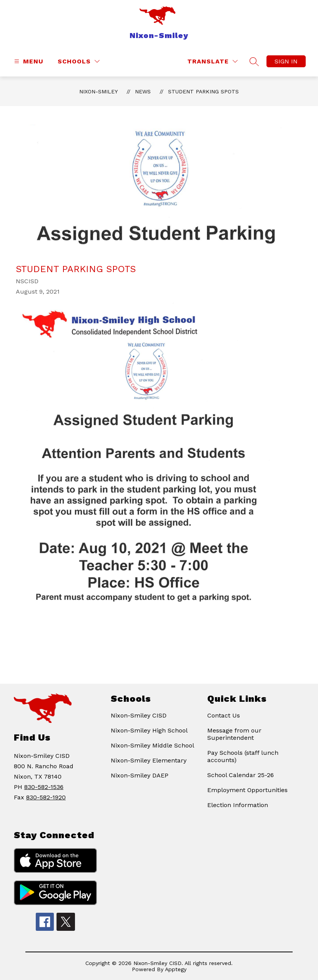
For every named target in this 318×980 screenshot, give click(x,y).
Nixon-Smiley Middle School (152, 745)
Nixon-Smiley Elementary (149, 760)
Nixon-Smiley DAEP (140, 775)
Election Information (238, 805)
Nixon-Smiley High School (149, 730)
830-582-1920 (46, 797)
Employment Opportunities (247, 790)
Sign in (286, 61)
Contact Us (224, 715)
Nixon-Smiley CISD (139, 715)
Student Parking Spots (203, 91)
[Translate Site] (212, 61)
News (143, 91)
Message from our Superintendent (234, 734)
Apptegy (176, 969)
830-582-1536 (44, 787)
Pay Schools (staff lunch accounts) (243, 756)
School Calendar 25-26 (241, 775)
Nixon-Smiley (98, 91)
